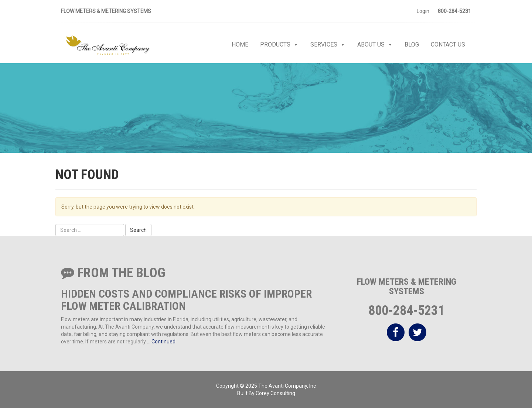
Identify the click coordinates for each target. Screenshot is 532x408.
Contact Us (448, 44)
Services (328, 45)
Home (240, 44)
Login (423, 11)
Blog (412, 44)
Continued (163, 342)
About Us (375, 45)
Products (279, 45)
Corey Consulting (275, 393)
